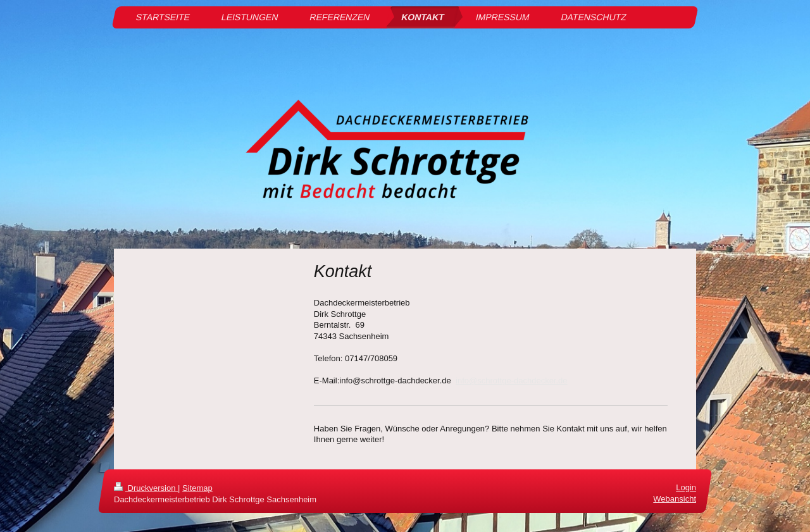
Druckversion (146, 488)
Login (686, 487)
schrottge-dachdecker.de (522, 380)
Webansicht (675, 499)
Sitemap (197, 488)
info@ (466, 380)
